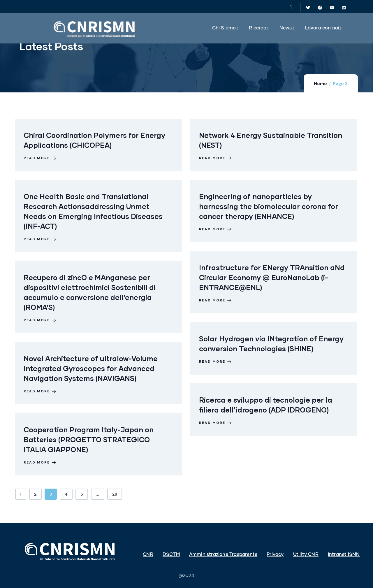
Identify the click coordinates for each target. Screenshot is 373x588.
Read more (40, 158)
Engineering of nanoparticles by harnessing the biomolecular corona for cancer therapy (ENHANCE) (269, 206)
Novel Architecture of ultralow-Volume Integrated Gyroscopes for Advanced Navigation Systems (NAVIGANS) (91, 368)
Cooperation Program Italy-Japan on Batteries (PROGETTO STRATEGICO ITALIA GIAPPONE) (89, 439)
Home (320, 84)
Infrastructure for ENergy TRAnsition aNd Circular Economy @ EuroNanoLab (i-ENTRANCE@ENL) (272, 277)
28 (115, 494)
